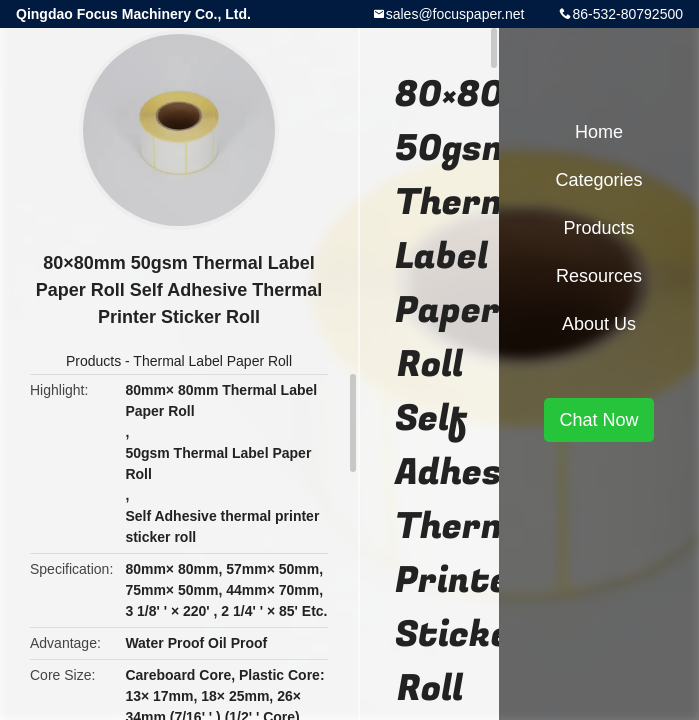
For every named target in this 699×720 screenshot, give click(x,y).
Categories (598, 180)
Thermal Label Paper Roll (212, 361)
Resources (599, 276)
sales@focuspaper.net (455, 14)
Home (599, 132)
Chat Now (598, 420)
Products (93, 361)
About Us (599, 324)
